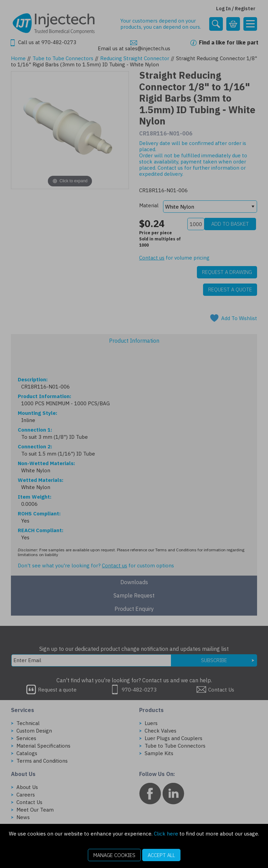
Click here (166, 834)
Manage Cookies (114, 855)
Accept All (161, 855)
